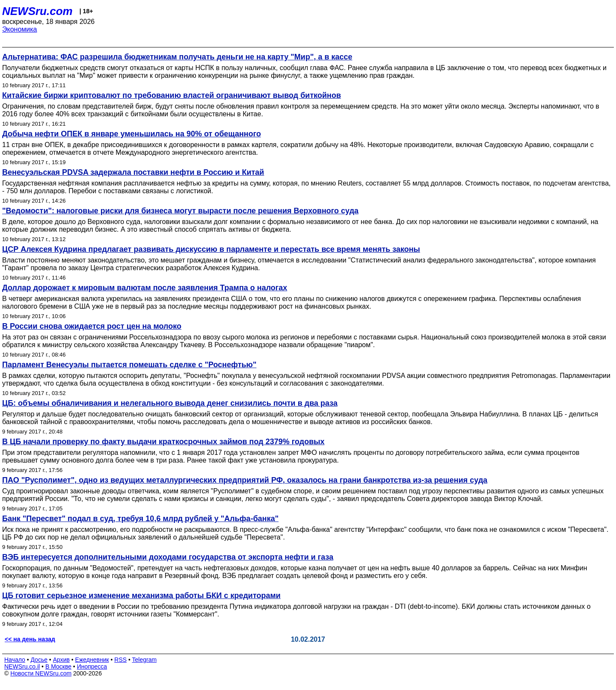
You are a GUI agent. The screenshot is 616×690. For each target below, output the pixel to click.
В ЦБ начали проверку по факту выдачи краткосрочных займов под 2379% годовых (163, 442)
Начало (15, 660)
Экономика (20, 29)
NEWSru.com (37, 11)
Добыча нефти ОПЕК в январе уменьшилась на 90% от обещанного (132, 134)
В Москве (58, 666)
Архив (61, 660)
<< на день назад (30, 639)
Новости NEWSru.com (41, 673)
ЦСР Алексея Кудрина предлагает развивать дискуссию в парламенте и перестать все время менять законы (211, 249)
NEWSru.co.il (22, 666)
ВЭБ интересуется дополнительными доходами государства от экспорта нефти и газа (168, 557)
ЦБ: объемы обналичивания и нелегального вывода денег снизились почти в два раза (170, 403)
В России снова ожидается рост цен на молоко (92, 326)
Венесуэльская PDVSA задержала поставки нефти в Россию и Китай (133, 172)
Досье (39, 660)
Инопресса (92, 666)
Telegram (145, 660)
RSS (120, 660)
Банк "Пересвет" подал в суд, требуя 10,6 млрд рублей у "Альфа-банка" (140, 519)
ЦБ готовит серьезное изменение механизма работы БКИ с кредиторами (141, 596)
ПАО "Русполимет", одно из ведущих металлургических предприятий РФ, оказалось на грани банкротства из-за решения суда (245, 480)
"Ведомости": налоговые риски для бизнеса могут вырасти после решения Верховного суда (180, 211)
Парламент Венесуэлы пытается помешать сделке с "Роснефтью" (129, 365)
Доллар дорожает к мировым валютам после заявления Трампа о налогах (145, 288)
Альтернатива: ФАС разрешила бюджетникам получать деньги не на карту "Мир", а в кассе (177, 57)
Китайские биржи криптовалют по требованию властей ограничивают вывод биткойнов (172, 95)
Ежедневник (92, 660)
